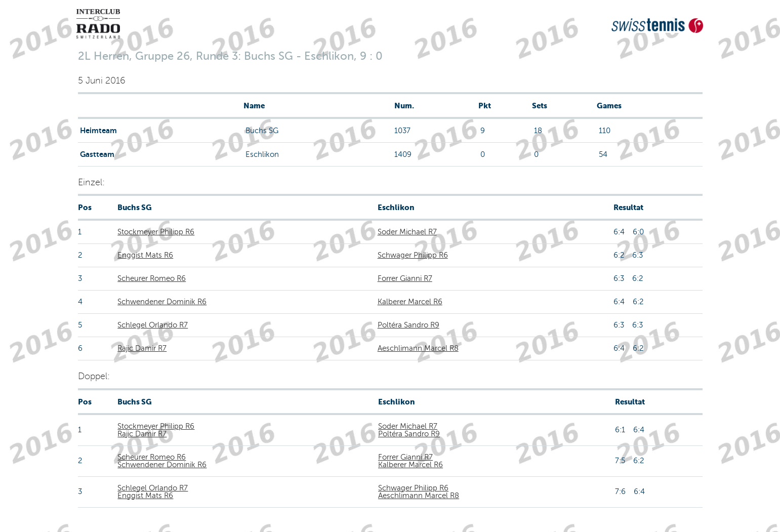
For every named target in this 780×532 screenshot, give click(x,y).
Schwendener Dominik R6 (162, 302)
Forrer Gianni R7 (405, 278)
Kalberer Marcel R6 (410, 302)
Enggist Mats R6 (145, 255)
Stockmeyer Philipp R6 (156, 232)
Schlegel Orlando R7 (153, 325)
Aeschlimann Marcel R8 (418, 348)
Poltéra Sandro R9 (408, 325)
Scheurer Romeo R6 (152, 278)
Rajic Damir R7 (142, 348)
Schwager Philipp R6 (413, 255)
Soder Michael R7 (407, 232)
